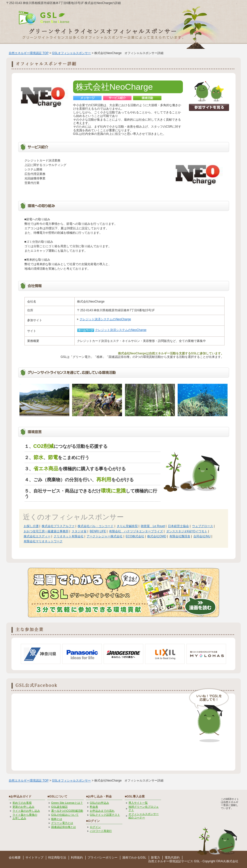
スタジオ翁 (79, 531)
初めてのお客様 (22, 803)
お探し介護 (31, 526)
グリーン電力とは (62, 823)
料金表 (94, 807)
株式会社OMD (157, 536)
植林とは (57, 819)
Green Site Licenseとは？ (67, 803)
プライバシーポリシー (103, 858)
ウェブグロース (203, 526)
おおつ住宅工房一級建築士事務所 (46, 531)
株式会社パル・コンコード (96, 526)
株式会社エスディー (37, 536)
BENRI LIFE (98, 531)
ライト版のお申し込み (26, 811)
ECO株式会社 (135, 536)
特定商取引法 (57, 858)
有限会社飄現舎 (180, 536)
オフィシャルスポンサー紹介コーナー (144, 816)
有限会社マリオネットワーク (43, 541)
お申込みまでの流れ (102, 811)
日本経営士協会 (178, 526)
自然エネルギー (159, 861)
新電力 (155, 858)
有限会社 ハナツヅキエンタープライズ (136, 531)
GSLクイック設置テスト (105, 815)
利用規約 (77, 858)
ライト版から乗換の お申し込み (25, 816)
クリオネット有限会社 (69, 536)
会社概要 (15, 858)
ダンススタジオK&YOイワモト (187, 531)
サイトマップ (34, 858)
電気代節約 (172, 858)
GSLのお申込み (99, 803)
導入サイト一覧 (138, 803)
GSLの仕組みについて (65, 815)
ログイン (95, 827)
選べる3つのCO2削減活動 (67, 811)
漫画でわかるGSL (134, 858)
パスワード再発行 (101, 831)
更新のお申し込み (23, 807)
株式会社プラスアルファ (58, 526)
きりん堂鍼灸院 (127, 526)
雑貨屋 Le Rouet (153, 526)
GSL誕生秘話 (59, 807)
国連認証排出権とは (63, 827)
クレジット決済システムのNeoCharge (105, 319)
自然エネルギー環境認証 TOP (29, 53)
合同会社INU (202, 536)
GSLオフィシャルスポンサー (71, 53)
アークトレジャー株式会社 (105, 536)
